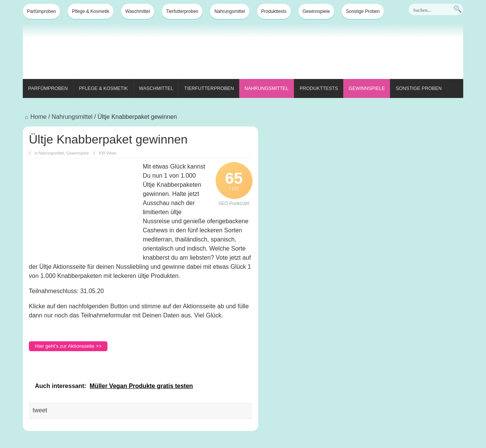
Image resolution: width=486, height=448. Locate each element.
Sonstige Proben (363, 11)
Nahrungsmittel (230, 11)
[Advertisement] (325, 52)
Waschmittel (138, 11)
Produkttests (274, 11)
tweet (40, 410)
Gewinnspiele (316, 11)
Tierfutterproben (182, 11)
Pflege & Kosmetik (91, 11)
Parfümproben (41, 11)
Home (35, 117)
